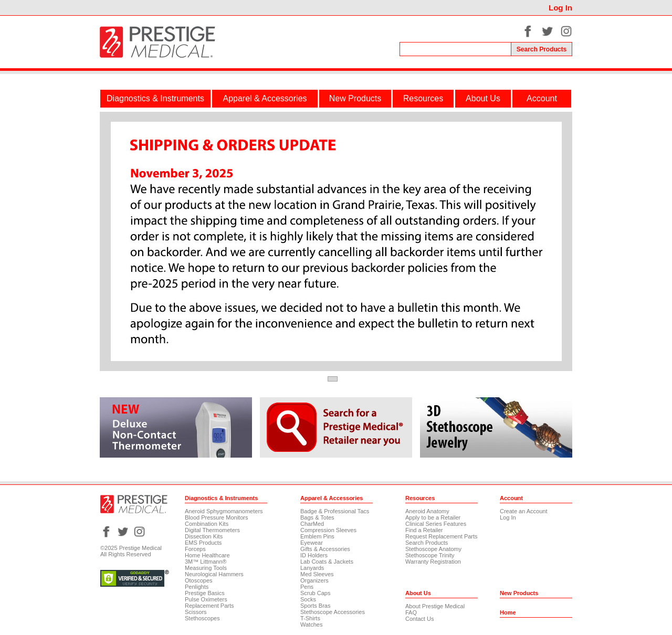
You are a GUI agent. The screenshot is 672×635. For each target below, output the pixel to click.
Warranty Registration (433, 562)
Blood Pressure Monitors (216, 517)
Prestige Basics (205, 593)
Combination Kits (207, 524)
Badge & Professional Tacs (335, 511)
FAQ (411, 612)
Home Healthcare (207, 555)
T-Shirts (310, 618)
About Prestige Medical (435, 606)
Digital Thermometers (212, 530)
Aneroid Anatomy (427, 511)
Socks (308, 599)
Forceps (195, 549)
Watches (311, 625)
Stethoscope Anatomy (433, 549)
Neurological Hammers (214, 574)
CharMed (312, 524)
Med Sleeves (317, 574)
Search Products (427, 543)
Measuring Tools (206, 568)
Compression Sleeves (328, 530)
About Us (483, 98)
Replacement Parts (209, 606)
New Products (355, 98)
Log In (560, 8)
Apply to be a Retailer (433, 517)
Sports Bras (315, 606)
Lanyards (312, 568)
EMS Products (203, 543)
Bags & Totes (317, 517)
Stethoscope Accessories (333, 612)
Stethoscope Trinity (430, 555)
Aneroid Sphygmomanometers (224, 511)
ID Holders (314, 555)
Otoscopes (199, 580)
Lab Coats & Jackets (327, 562)
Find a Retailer (424, 530)
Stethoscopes (202, 618)
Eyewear (312, 543)
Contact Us (419, 619)
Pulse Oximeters (206, 599)
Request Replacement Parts (442, 536)
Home (508, 612)
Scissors (196, 612)
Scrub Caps (315, 593)
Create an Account (524, 511)
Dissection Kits (204, 536)
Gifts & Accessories (325, 549)
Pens (307, 587)
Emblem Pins (317, 536)
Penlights (197, 587)
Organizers (314, 580)
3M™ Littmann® (206, 562)
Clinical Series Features (436, 524)
